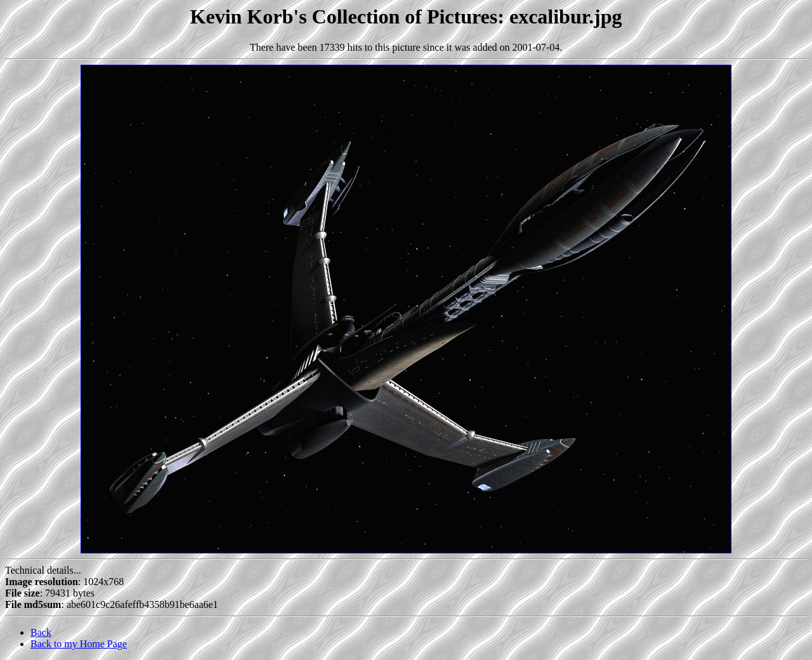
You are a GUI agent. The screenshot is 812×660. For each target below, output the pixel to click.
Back (41, 632)
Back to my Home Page (79, 644)
